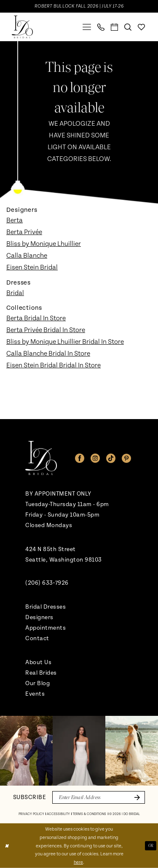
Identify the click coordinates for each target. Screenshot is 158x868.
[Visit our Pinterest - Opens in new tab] (126, 458)
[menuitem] (87, 27)
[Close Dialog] (7, 846)
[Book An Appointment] (115, 27)
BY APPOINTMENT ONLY (58, 494)
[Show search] (128, 27)
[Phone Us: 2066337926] (101, 27)
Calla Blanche (27, 256)
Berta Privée (24, 232)
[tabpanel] (26, 751)
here (78, 862)
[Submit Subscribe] (136, 797)
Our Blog (37, 683)
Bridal (15, 293)
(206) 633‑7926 (47, 583)
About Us (38, 662)
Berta (15, 220)
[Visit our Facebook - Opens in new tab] (80, 458)
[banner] (22, 27)
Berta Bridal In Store (36, 318)
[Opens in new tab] (26, 751)
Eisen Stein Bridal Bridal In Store (54, 365)
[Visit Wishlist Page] (142, 27)
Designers (39, 617)
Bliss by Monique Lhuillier (44, 244)
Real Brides (41, 673)
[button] (87, 27)
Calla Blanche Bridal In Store (48, 354)
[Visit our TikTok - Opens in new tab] (111, 458)
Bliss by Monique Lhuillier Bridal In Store (65, 342)
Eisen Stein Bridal (32, 267)
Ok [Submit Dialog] (151, 846)
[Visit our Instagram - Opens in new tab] (95, 458)
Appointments (46, 628)
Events (35, 694)
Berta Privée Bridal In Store (46, 330)
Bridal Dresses (46, 607)
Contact (37, 638)
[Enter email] (99, 797)
